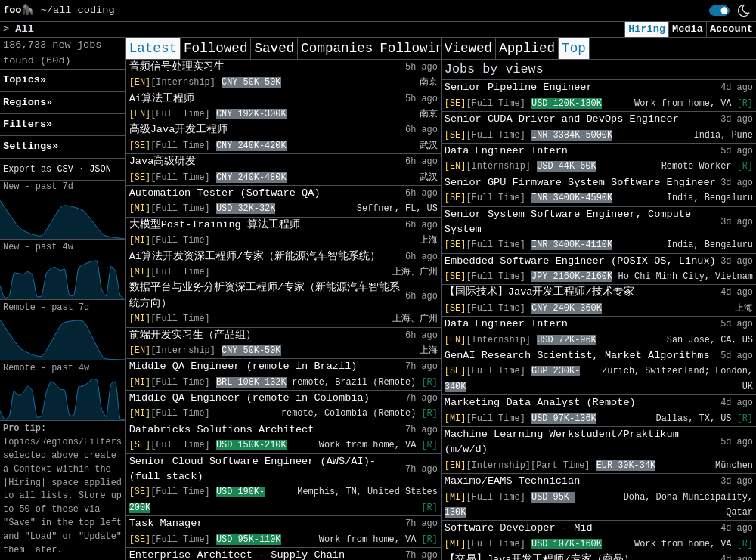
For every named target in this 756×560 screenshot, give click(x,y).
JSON (100, 169)
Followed (215, 48)
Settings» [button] (31, 146)
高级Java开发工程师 (179, 130)
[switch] (719, 11)
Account (731, 29)
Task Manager (166, 523)
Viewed (468, 48)
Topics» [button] (25, 80)
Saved (274, 48)
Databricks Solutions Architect (222, 430)
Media (688, 29)
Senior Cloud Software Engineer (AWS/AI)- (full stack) (253, 469)
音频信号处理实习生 (177, 67)
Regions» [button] (28, 102)
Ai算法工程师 (162, 99)
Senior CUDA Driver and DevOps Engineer (562, 119)
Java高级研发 (163, 161)
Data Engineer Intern (506, 151)
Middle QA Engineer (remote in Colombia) (249, 398)
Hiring (647, 29)
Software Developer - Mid (519, 528)
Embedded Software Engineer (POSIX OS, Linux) (580, 261)
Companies (337, 48)
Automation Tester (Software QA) (225, 193)
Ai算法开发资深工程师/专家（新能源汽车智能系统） (255, 257)
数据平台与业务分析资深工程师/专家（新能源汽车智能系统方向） (265, 295)
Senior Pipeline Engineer (519, 87)
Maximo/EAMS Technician (512, 481)
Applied (527, 48)
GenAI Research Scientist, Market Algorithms (577, 356)
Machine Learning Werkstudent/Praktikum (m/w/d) (562, 442)
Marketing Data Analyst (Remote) (540, 402)
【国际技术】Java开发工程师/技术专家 (539, 292)
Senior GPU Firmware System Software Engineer (580, 183)
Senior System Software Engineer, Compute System (568, 222)
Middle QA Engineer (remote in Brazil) (243, 366)
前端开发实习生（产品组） (193, 335)
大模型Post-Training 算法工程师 (215, 225)
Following (415, 48)
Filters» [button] (28, 124)
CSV (65, 169)
